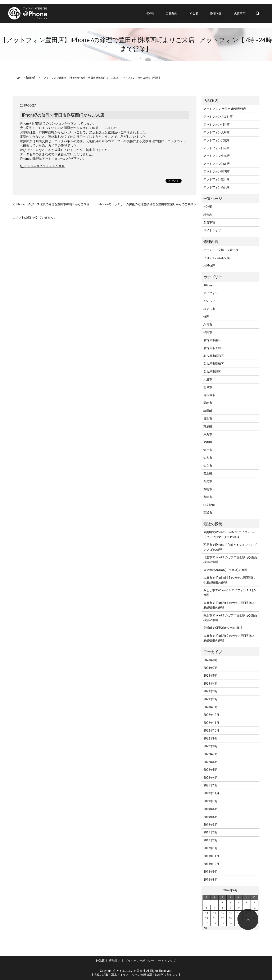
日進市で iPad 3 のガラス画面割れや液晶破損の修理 (230, 560)
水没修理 (209, 266)
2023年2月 (210, 699)
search (258, 14)
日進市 (208, 419)
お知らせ (209, 301)
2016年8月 (210, 880)
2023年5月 (210, 676)
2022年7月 (210, 754)
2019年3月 (210, 825)
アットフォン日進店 (217, 148)
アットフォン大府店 (217, 132)
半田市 (208, 332)
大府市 (208, 379)
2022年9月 (210, 738)
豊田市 (31, 78)
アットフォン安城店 (217, 140)
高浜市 (208, 513)
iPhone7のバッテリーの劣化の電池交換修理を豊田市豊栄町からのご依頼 (146, 204)
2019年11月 (211, 793)
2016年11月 (211, 856)
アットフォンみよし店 (218, 117)
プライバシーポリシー (139, 961)
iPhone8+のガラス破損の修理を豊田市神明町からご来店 (53, 204)
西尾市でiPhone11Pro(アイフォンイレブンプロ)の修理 (230, 547)
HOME (166, 13)
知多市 (208, 458)
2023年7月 (210, 668)
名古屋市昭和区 (214, 356)
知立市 (208, 466)
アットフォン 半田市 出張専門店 (225, 109)
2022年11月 (211, 723)
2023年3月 (210, 691)
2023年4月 (210, 684)
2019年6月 (210, 809)
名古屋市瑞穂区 (214, 364)
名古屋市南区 (212, 340)
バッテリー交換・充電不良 (221, 250)
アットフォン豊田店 (103, 132)
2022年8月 (210, 746)
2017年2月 (210, 840)
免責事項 (242, 13)
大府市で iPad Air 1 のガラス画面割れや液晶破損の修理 (229, 605)
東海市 (208, 434)
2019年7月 (210, 801)
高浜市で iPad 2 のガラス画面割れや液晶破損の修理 (230, 618)
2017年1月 (210, 848)
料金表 (203, 13)
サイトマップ (212, 230)
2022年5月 (210, 770)
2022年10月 (211, 730)
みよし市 (209, 309)
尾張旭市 (209, 395)
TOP (17, 78)
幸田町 (208, 411)
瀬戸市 (208, 450)
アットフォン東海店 (217, 156)
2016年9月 (210, 872)
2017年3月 (210, 832)
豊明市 (208, 489)
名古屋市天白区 (214, 348)
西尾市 (208, 481)
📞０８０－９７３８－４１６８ (42, 166)
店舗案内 (183, 13)
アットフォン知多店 (217, 164)
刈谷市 (208, 325)
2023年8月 (210, 660)
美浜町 (208, 473)
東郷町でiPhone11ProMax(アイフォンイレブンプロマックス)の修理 (230, 534)
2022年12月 (211, 715)
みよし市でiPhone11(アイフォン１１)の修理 (230, 593)
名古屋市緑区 (212, 372)
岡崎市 (208, 403)
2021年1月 (210, 785)
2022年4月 (210, 778)
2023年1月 (210, 707)
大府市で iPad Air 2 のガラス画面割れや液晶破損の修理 (229, 638)
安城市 (208, 387)
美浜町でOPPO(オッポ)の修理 (223, 628)
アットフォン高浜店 (217, 187)
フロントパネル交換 (217, 258)
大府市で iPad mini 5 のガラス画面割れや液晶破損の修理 (229, 580)
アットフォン (51, 159)
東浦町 (208, 426)
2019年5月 (210, 817)
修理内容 (220, 13)
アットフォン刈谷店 (217, 125)
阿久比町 (209, 505)
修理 (206, 317)
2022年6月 (210, 762)
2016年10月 (211, 864)
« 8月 (205, 928)
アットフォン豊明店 (217, 172)
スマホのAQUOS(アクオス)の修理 (225, 570)
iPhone (208, 285)
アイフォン (211, 293)
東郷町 (208, 442)
